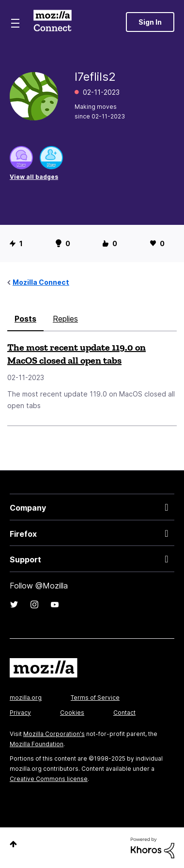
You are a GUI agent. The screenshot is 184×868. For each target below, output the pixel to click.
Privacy (20, 713)
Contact (124, 713)
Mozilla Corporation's (54, 734)
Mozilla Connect (53, 22)
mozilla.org (26, 698)
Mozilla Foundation (37, 744)
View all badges (34, 177)
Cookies (72, 713)
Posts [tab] (25, 319)
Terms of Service (95, 698)
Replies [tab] (65, 319)
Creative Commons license (49, 779)
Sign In (150, 22)
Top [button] (13, 844)
